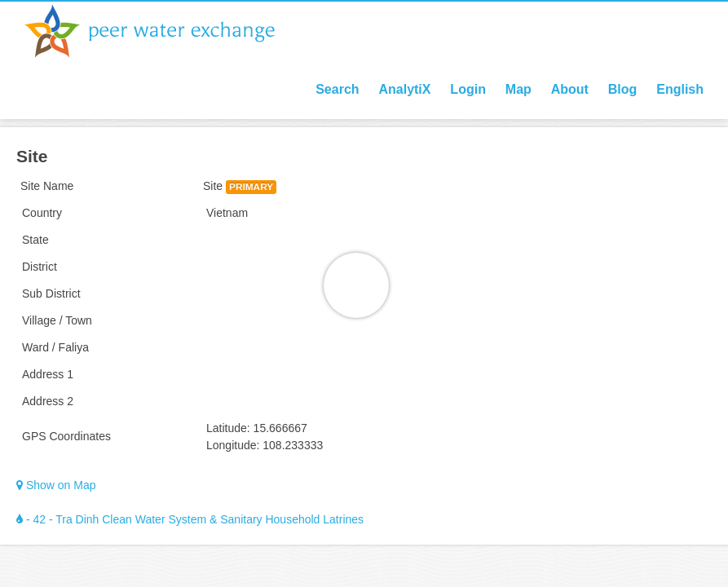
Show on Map (56, 485)
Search (337, 89)
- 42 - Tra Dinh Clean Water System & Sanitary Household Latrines (190, 519)
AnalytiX (404, 89)
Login (468, 89)
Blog (623, 89)
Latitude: (228, 428)
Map (518, 89)
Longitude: (233, 445)
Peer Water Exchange (163, 31)
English (680, 89)
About (570, 89)
